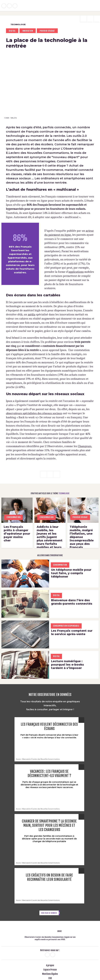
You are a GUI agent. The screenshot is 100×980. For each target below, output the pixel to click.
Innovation (28, 31)
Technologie (16, 24)
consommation (14, 517)
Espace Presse (50, 970)
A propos (50, 966)
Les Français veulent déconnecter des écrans (49, 726)
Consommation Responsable (66, 626)
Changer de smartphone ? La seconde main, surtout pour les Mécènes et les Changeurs (49, 825)
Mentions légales (50, 974)
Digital (12, 31)
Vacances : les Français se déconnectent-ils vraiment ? (49, 774)
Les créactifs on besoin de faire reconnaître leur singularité (49, 877)
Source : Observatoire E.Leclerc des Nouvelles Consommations (38, 759)
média (32, 314)
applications (76, 272)
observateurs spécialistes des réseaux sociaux (34, 413)
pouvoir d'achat (47, 31)
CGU (50, 978)
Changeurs (85, 446)
